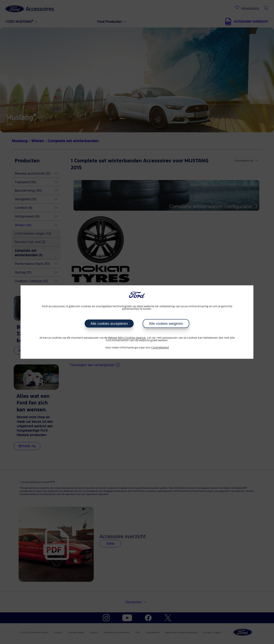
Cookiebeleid (160, 348)
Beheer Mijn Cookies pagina (127, 338)
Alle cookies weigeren (166, 324)
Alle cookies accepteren (109, 324)
